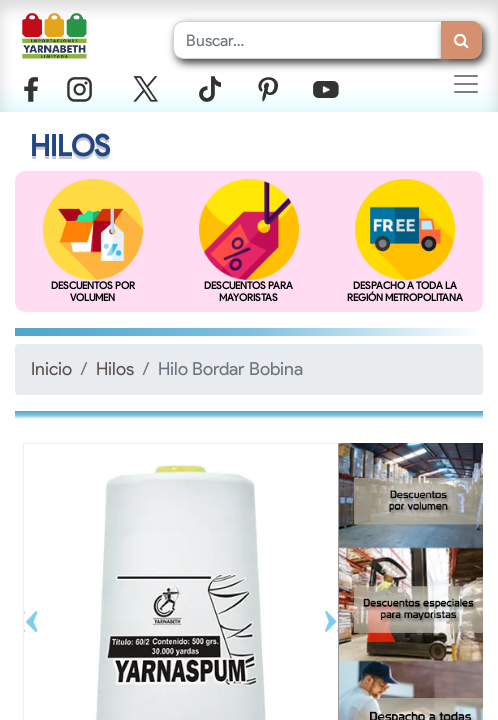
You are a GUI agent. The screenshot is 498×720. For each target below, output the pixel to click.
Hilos (115, 368)
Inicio (51, 368)
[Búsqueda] (461, 40)
